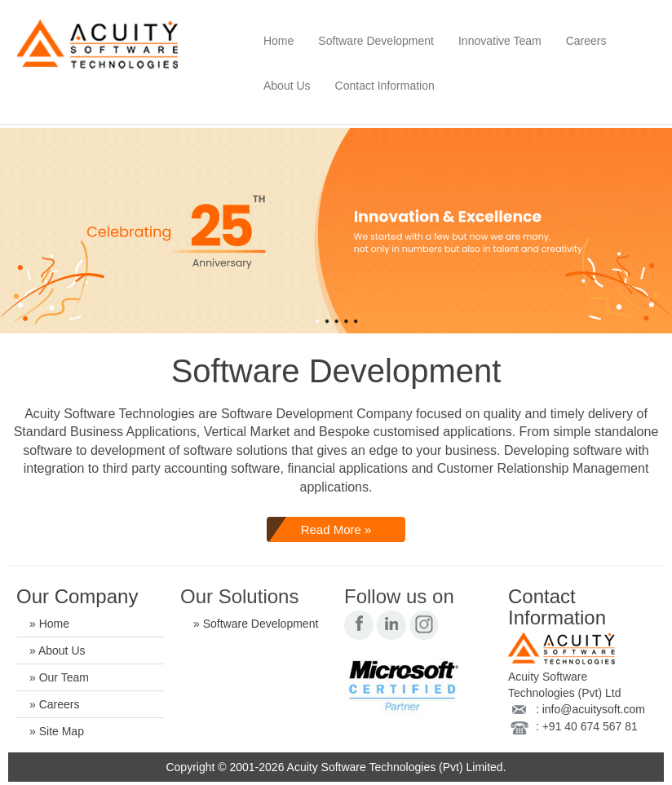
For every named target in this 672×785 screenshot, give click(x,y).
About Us (287, 86)
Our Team (64, 677)
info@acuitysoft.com (594, 709)
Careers (586, 41)
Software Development (376, 41)
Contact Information (385, 86)
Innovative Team (500, 41)
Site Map (62, 731)
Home (279, 41)
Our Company (77, 596)
